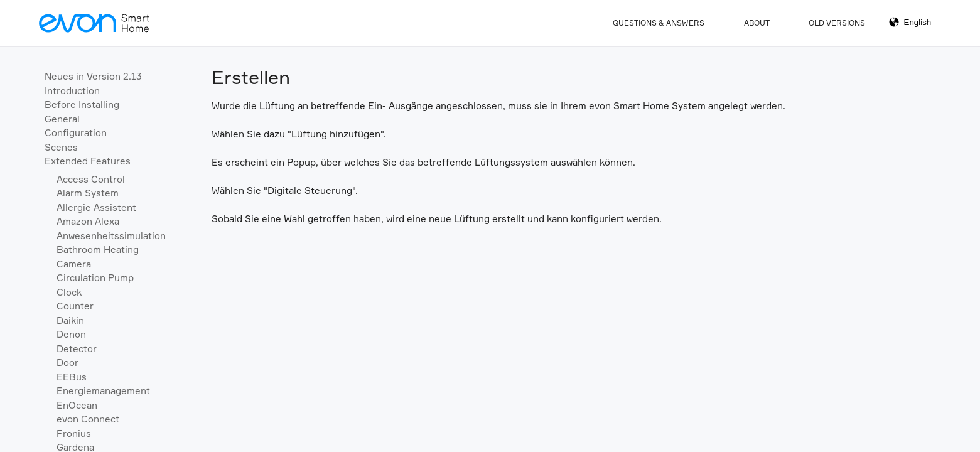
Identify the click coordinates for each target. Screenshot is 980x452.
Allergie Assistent (96, 207)
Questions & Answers (659, 23)
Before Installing (82, 105)
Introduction (72, 91)
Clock (69, 292)
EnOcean (77, 405)
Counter (75, 306)
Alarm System (88, 193)
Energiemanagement (103, 391)
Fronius (74, 433)
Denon (71, 334)
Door (67, 363)
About (757, 23)
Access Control (91, 179)
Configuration (76, 133)
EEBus (72, 377)
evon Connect (88, 419)
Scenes (61, 147)
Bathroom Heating (98, 250)
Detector (77, 349)
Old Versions (837, 23)
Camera (74, 264)
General (62, 119)
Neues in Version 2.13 (93, 76)
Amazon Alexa (88, 221)
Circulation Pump (95, 278)
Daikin (70, 320)
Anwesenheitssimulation (111, 236)
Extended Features (88, 161)
